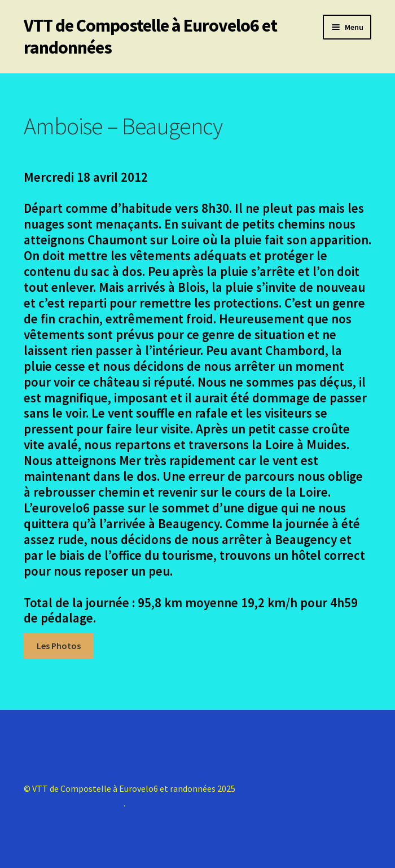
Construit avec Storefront (74, 803)
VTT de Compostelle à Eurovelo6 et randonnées (150, 36)
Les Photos (59, 646)
